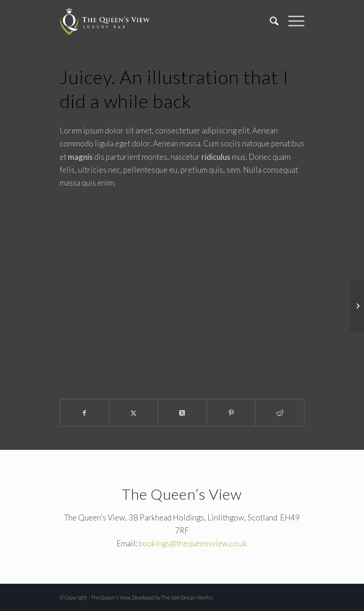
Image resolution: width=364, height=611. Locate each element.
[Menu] (292, 21)
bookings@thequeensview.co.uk (193, 543)
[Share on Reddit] (280, 413)
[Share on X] (133, 413)
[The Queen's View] (105, 21)
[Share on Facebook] (85, 413)
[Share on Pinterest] (231, 413)
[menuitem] (270, 21)
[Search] (270, 21)
